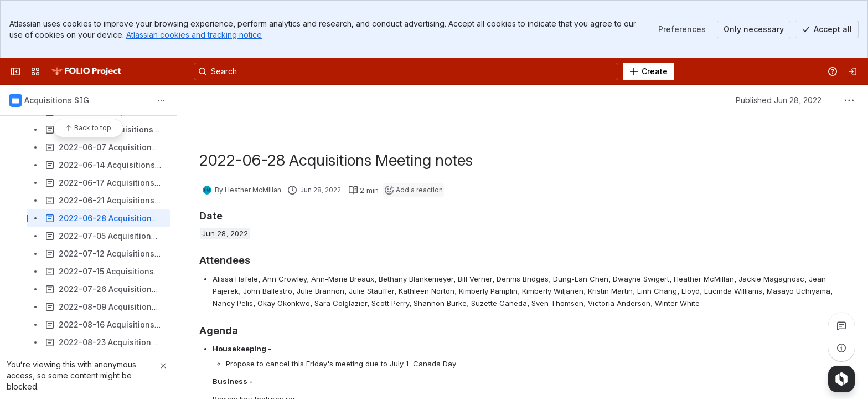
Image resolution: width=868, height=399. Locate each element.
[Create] (649, 71)
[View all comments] (841, 326)
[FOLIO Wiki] (86, 71)
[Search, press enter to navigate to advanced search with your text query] (406, 71)
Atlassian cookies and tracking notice (194, 35)
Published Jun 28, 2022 (779, 100)
